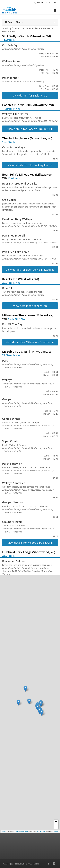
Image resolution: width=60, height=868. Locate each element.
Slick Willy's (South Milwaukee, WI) (27, 36)
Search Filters (14, 22)
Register (51, 3)
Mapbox (56, 832)
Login (39, 3)
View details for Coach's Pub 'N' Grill (30, 129)
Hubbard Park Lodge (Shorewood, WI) (29, 552)
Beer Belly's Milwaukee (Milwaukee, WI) (27, 176)
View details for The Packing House (30, 165)
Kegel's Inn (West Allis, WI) (21, 279)
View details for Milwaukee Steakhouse (30, 342)
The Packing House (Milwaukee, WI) (27, 138)
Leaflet (4, 832)
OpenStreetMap (22, 832)
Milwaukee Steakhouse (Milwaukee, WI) (27, 317)
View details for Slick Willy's (30, 95)
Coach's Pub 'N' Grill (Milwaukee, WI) (28, 105)
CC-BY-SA (41, 832)
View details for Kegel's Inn (30, 306)
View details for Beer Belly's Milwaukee (30, 270)
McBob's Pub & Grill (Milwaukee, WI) (28, 352)
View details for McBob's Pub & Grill (30, 543)
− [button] (56, 826)
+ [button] (56, 822)
